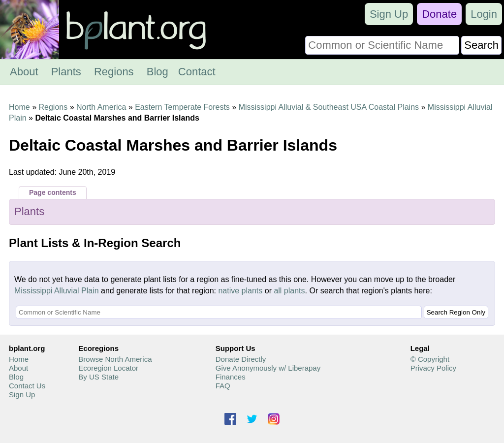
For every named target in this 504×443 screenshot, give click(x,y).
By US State (98, 377)
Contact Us (27, 386)
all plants (289, 291)
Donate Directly (241, 359)
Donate (439, 14)
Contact (197, 72)
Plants (66, 72)
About (24, 72)
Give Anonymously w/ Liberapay (268, 368)
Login (484, 14)
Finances (231, 377)
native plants (240, 291)
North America (101, 107)
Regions (114, 72)
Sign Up (389, 14)
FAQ (223, 386)
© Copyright (430, 359)
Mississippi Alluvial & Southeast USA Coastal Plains (329, 107)
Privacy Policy (433, 368)
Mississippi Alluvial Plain (57, 291)
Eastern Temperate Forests (182, 107)
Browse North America (115, 359)
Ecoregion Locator (108, 368)
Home (19, 107)
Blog (157, 72)
